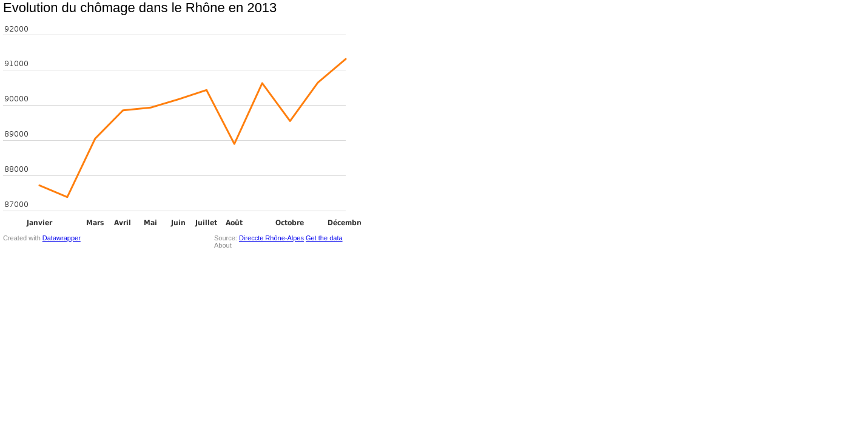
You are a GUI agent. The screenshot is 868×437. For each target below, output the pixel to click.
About (223, 245)
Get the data (324, 238)
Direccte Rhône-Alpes (271, 238)
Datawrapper (62, 238)
